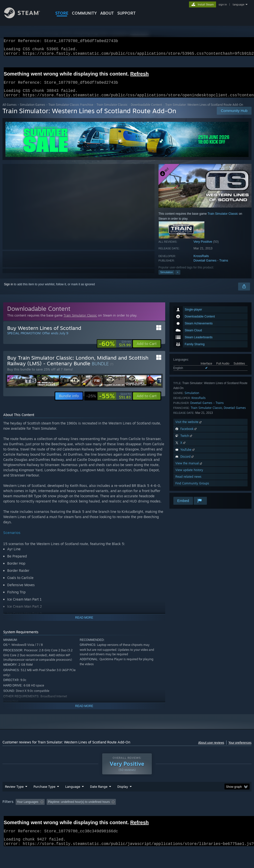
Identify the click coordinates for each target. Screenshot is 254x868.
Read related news (188, 483)
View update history (189, 476)
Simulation (167, 278)
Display (123, 792)
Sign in (9, 290)
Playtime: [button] (79, 808)
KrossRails (201, 262)
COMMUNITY (84, 13)
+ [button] (178, 278)
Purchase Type (44, 792)
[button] (147, 350)
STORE (62, 13)
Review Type (14, 792)
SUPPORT (127, 13)
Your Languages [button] (28, 808)
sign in (223, 4)
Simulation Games (32, 111)
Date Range (99, 792)
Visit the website (189, 428)
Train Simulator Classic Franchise (71, 111)
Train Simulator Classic (112, 111)
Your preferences (240, 749)
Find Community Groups (192, 489)
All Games (10, 111)
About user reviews (211, 749)
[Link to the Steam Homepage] (26, 17)
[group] (127, 808)
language (238, 4)
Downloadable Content (146, 111)
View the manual (189, 469)
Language (73, 792)
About (107, 13)
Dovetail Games (235, 414)
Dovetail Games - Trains (211, 266)
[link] (115, 350)
